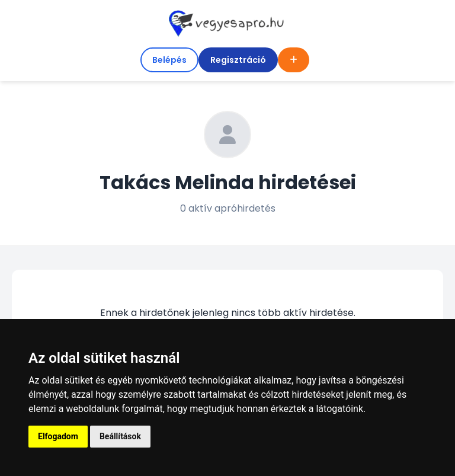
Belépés (169, 60)
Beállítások (120, 436)
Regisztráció (238, 60)
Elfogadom (58, 436)
